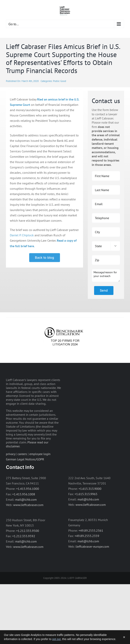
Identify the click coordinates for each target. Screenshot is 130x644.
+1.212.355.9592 (24, 536)
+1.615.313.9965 (86, 494)
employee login (40, 454)
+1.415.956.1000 (28, 489)
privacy (11, 454)
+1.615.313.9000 (90, 489)
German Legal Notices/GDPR (25, 459)
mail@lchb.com (26, 499)
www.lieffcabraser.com (28, 505)
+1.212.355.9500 (28, 531)
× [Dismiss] (124, 637)
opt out (56, 639)
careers (22, 454)
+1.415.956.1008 (24, 494)
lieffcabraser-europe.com (92, 546)
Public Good (60, 81)
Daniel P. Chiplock (22, 235)
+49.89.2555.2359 (87, 536)
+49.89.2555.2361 (91, 530)
